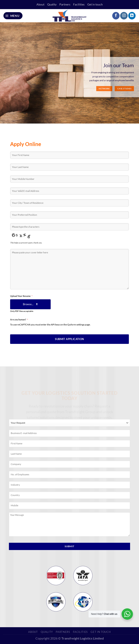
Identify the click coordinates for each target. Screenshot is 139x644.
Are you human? (19, 319)
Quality (52, 4)
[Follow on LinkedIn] (132, 16)
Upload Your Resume (21, 296)
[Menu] (13, 16)
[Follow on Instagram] (124, 16)
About (40, 4)
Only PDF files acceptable (22, 311)
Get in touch (95, 4)
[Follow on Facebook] (116, 16)
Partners (65, 4)
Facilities (79, 4)
